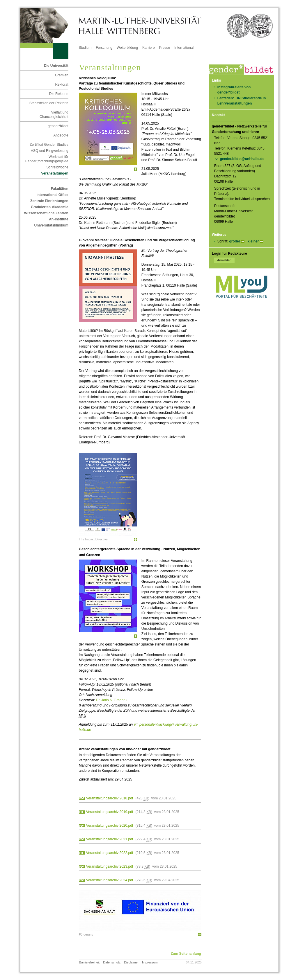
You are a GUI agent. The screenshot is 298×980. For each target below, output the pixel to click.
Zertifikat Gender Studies (49, 145)
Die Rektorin (59, 94)
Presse (165, 48)
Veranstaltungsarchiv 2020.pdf (110, 826)
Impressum (150, 962)
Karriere (149, 48)
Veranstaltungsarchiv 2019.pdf (110, 812)
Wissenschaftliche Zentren (46, 213)
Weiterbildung (127, 48)
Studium (85, 48)
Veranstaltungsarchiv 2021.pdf (110, 839)
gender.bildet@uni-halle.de (242, 159)
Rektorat (62, 84)
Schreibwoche (57, 167)
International (184, 48)
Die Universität (56, 66)
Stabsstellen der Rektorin (49, 103)
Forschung (104, 48)
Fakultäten (60, 189)
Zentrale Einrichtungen (49, 201)
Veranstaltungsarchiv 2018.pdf (110, 798)
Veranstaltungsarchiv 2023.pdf (110, 866)
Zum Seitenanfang (186, 954)
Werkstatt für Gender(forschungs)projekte (46, 159)
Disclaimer (131, 962)
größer (235, 241)
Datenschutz (112, 962)
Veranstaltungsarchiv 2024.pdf (110, 880)
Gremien (62, 75)
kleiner (253, 241)
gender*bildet (58, 126)
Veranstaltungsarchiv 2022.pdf (110, 853)
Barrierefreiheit (89, 962)
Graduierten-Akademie (50, 207)
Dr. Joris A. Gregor (112, 700)
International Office (52, 195)
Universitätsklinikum (51, 225)
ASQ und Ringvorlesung (50, 151)
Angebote (61, 135)
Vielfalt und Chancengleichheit (54, 115)
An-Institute (59, 219)
